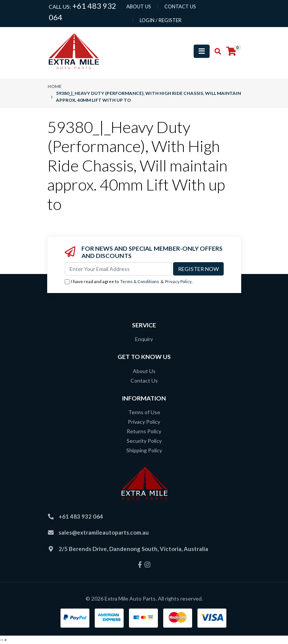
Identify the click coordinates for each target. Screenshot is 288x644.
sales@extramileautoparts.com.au (104, 532)
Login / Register (161, 20)
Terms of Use (144, 412)
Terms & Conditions (140, 281)
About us (139, 6)
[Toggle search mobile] (216, 51)
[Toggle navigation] (202, 51)
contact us (180, 6)
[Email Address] (118, 269)
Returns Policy (144, 431)
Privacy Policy (178, 281)
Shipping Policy (144, 450)
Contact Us (144, 380)
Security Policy (144, 441)
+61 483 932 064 (81, 516)
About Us (144, 371)
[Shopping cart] (231, 51)
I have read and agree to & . (129, 282)
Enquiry (144, 339)
